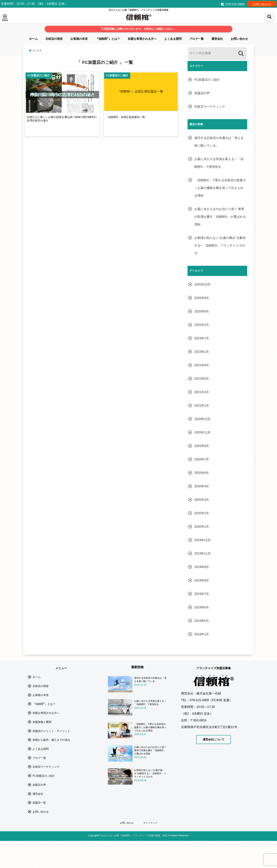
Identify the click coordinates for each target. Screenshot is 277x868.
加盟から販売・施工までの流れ (51, 752)
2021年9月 (202, 365)
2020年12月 (202, 419)
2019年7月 (202, 594)
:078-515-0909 (233, 4)
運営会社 (217, 39)
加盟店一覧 (39, 826)
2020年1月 (202, 527)
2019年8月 (202, 580)
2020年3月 (202, 500)
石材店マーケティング (210, 107)
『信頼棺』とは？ (108, 39)
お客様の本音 (79, 39)
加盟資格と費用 (42, 731)
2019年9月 (202, 567)
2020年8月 (202, 446)
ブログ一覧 (196, 39)
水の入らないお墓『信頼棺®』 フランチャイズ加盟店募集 (130, 863)
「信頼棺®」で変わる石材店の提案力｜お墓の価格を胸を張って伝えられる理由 (220, 188)
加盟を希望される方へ (142, 39)
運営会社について (214, 739)
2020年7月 (202, 459)
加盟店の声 (202, 93)
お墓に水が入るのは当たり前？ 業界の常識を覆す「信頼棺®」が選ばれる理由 (220, 217)
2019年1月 (202, 634)
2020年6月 (202, 473)
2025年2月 (202, 325)
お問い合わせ (262, 4)
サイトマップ (151, 850)
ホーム (33, 39)
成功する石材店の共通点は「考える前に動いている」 (219, 142)
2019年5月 (202, 621)
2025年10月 (202, 284)
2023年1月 (202, 352)
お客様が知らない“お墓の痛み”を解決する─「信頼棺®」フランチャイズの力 (220, 245)
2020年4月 (202, 486)
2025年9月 (202, 298)
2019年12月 (202, 540)
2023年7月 (202, 338)
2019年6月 (202, 607)
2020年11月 (202, 432)
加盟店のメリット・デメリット (51, 741)
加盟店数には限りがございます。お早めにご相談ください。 (139, 29)
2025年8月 (202, 311)
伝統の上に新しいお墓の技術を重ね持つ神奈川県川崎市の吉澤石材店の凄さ (62, 122)
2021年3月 (202, 392)
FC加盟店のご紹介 (207, 80)
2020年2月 (202, 513)
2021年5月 (202, 379)
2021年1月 (202, 406)
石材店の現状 (54, 39)
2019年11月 (202, 554)
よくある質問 (173, 39)
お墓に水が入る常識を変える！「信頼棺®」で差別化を (219, 163)
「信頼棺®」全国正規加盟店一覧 (131, 120)
